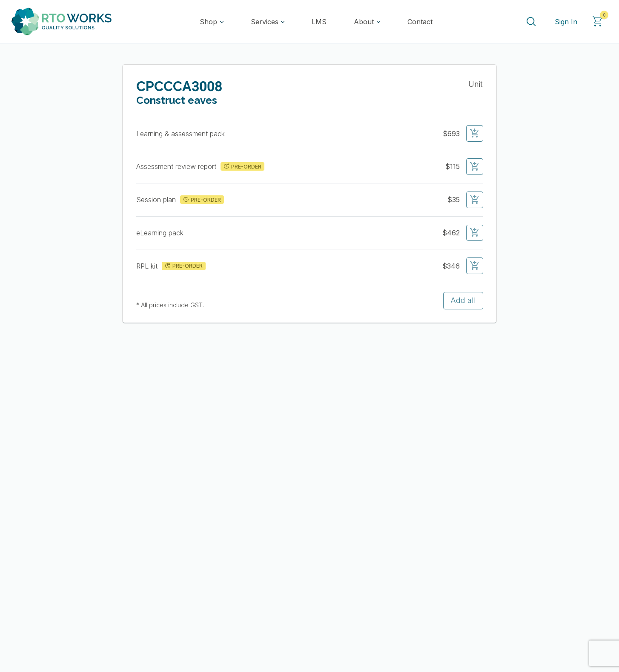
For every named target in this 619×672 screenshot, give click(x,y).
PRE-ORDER (242, 166)
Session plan (157, 200)
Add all (463, 300)
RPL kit (148, 266)
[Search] (531, 22)
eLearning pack (161, 233)
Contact (420, 22)
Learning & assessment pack (182, 134)
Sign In (566, 22)
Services (265, 22)
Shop (208, 22)
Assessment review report (177, 166)
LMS (319, 22)
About (364, 22)
